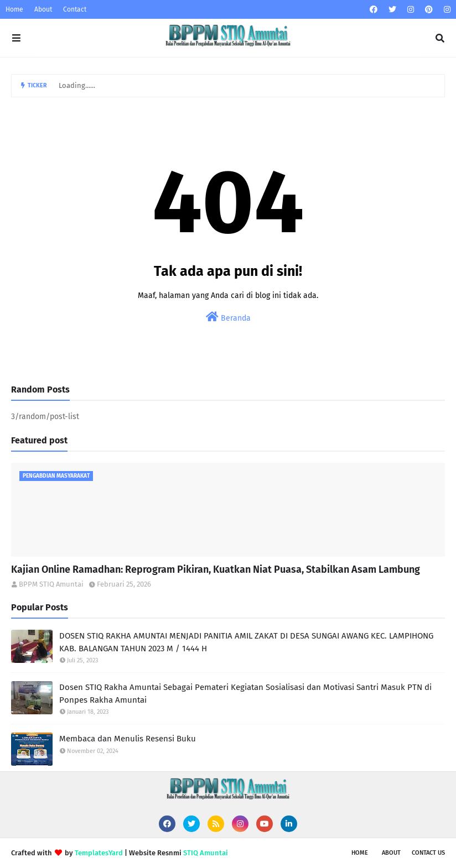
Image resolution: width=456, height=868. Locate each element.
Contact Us (428, 853)
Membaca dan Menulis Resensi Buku (128, 739)
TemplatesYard (99, 853)
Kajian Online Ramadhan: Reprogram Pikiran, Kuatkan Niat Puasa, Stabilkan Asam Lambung (216, 569)
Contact (75, 9)
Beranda (228, 317)
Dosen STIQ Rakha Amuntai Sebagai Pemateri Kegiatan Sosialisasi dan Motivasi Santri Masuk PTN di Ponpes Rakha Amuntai (245, 694)
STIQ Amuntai (206, 853)
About (43, 9)
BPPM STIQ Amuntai (51, 584)
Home (14, 9)
